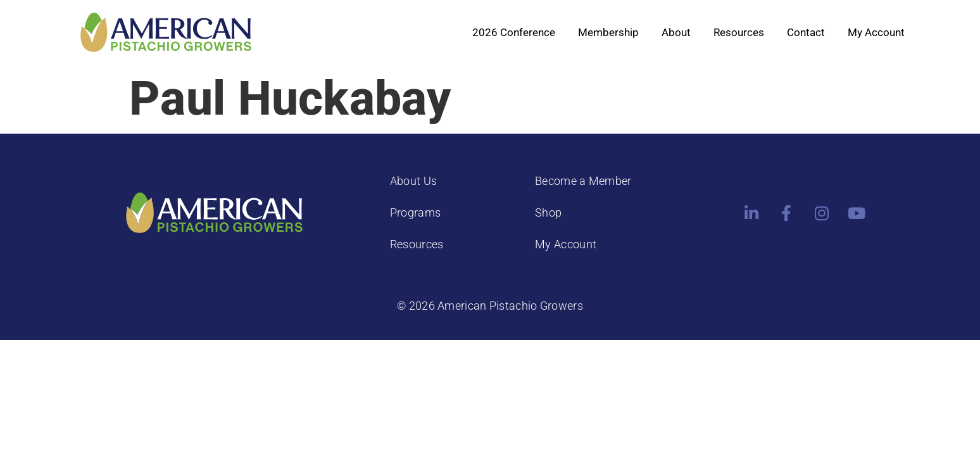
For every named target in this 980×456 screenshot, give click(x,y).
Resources (739, 32)
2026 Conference (514, 32)
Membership (608, 32)
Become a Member (583, 181)
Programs (415, 212)
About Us (413, 181)
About (676, 32)
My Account (876, 32)
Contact (806, 32)
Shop (548, 212)
